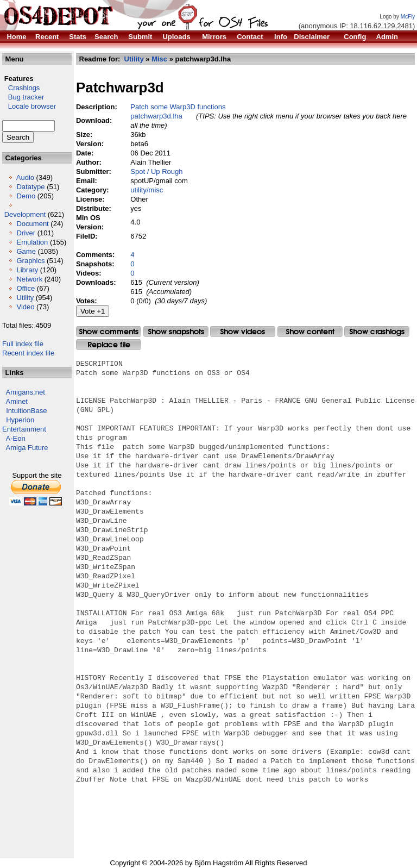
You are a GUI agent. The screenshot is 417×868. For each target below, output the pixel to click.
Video (25, 307)
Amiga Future (27, 448)
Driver (26, 233)
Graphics (30, 261)
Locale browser (29, 106)
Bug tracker (23, 97)
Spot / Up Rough (156, 171)
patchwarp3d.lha (156, 116)
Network (29, 279)
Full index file (23, 344)
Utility (25, 298)
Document (32, 224)
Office (26, 288)
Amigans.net (26, 392)
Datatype (30, 187)
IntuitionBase (26, 411)
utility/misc (147, 190)
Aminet (17, 401)
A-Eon (16, 438)
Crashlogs (21, 88)
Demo (26, 196)
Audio (25, 177)
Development (25, 214)
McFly (408, 17)
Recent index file (28, 353)
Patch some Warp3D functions (178, 107)
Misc (159, 59)
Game (26, 251)
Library (27, 270)
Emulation (32, 242)
